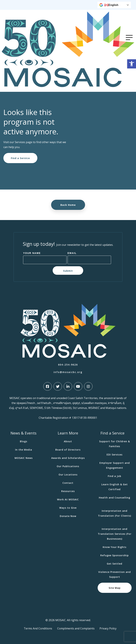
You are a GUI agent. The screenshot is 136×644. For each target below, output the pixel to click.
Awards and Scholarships (68, 458)
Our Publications (68, 466)
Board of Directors (68, 450)
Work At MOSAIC (68, 499)
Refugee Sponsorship (115, 555)
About (68, 441)
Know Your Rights (115, 547)
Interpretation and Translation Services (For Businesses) (115, 534)
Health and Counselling (115, 498)
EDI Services (115, 455)
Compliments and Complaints (76, 628)
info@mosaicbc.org (68, 372)
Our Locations (68, 475)
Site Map (115, 588)
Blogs (24, 441)
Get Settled (115, 564)
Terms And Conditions (38, 628)
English (111, 5)
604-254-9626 (68, 365)
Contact (68, 483)
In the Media (24, 450)
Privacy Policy (108, 628)
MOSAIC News (24, 458)
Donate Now (68, 516)
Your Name (32, 253)
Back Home (68, 205)
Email (72, 253)
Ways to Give (68, 508)
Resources (68, 491)
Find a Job (115, 476)
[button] (132, 64)
